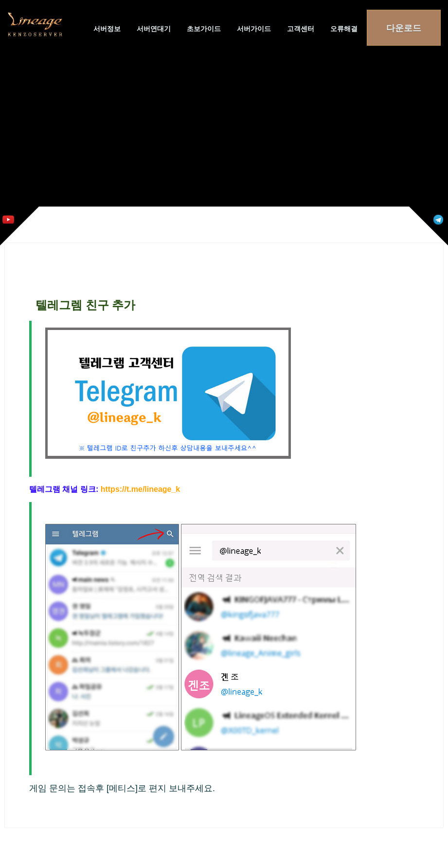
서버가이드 (254, 29)
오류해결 (344, 29)
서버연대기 (154, 29)
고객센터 (301, 29)
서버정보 (107, 29)
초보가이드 (204, 29)
